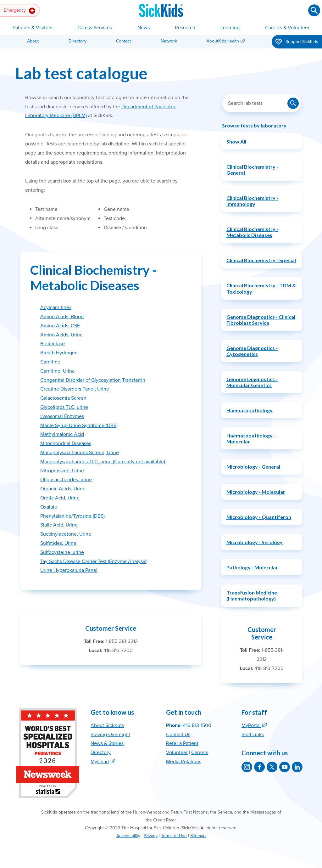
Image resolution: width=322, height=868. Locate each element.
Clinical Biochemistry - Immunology (252, 201)
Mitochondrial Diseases (66, 443)
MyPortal (251, 725)
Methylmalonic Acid (62, 434)
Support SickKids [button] (297, 42)
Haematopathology (250, 410)
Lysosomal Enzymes (62, 416)
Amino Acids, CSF (60, 326)
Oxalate (49, 507)
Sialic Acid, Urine (59, 525)
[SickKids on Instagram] (247, 767)
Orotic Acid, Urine (60, 498)
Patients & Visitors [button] (32, 28)
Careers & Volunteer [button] (287, 28)
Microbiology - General (253, 467)
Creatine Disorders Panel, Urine (75, 389)
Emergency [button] (19, 11)
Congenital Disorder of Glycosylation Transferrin (93, 380)
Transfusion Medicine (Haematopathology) (252, 595)
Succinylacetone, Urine (66, 534)
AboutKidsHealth (223, 41)
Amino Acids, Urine (61, 335)
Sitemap (198, 836)
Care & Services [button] (95, 28)
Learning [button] (230, 28)
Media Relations (184, 762)
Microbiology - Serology (255, 542)
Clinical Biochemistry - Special (261, 260)
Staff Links (253, 735)
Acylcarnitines (56, 307)
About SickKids (107, 725)
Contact (123, 41)
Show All (236, 141)
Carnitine (50, 362)
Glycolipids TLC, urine (64, 407)
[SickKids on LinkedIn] (297, 767)
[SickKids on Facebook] (259, 767)
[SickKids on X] (272, 767)
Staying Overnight (110, 735)
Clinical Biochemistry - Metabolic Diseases (252, 232)
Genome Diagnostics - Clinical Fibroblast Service (261, 320)
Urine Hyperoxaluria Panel (69, 570)
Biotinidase (53, 344)
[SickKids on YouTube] (285, 767)
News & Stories (107, 743)
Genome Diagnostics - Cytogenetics (252, 351)
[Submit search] (314, 10)
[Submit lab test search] (293, 103)
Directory (78, 41)
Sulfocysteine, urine (62, 552)
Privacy (151, 836)
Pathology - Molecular (252, 567)
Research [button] (185, 28)
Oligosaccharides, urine (66, 480)
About (33, 41)
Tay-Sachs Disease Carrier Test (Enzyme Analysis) (94, 561)
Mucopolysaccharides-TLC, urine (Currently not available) (103, 462)
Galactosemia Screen (63, 398)
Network (169, 41)
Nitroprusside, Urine (62, 471)
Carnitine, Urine (58, 371)
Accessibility (128, 836)
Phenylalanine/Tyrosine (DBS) (72, 516)
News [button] (144, 28)
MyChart (100, 762)
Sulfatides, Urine (58, 543)
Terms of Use (174, 836)
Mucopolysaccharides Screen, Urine (80, 453)
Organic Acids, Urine (63, 489)
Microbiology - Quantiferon (259, 517)
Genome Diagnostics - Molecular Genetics (252, 382)
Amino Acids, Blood (62, 317)
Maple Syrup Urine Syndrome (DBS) (79, 426)
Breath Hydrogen (59, 353)
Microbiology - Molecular (256, 492)
